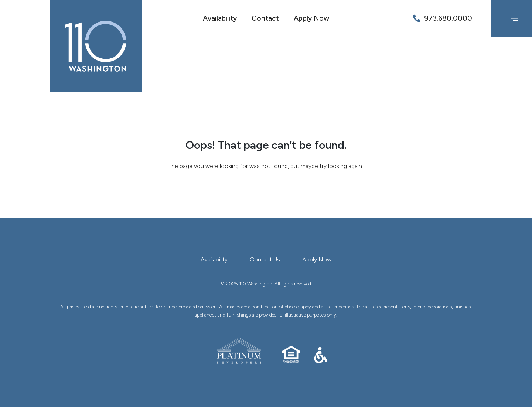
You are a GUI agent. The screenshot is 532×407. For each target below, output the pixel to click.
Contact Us (265, 259)
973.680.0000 (448, 18)
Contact (265, 18)
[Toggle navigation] (514, 18)
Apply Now (311, 18)
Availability (220, 18)
